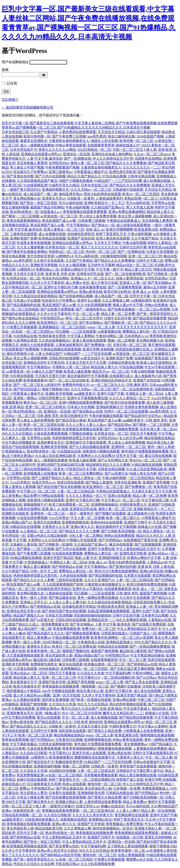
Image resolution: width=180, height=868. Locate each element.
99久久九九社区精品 (17, 434)
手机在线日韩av (67, 864)
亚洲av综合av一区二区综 (28, 673)
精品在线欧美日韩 (49, 828)
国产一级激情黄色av (91, 309)
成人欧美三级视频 (160, 403)
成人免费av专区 (77, 283)
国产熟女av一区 (103, 225)
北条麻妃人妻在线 (23, 544)
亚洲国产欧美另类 (52, 682)
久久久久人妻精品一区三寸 (129, 398)
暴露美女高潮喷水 (34, 141)
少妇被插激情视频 (113, 256)
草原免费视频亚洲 (66, 629)
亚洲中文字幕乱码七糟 (61, 287)
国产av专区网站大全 (113, 460)
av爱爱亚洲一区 (18, 371)
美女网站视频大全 (27, 198)
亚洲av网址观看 (124, 700)
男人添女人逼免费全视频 (98, 216)
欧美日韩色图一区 (37, 136)
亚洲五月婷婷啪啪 (158, 837)
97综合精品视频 (114, 176)
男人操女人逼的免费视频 (35, 420)
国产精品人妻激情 (99, 482)
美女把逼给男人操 (59, 655)
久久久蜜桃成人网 (116, 300)
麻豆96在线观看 (121, 544)
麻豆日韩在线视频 (158, 456)
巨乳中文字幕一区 (143, 296)
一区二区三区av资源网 (153, 309)
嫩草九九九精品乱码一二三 (123, 713)
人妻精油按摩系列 (109, 198)
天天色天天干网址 (107, 243)
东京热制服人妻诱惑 (32, 163)
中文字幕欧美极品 (23, 744)
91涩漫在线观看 (25, 669)
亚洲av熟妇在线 (119, 753)
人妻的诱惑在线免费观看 (77, 132)
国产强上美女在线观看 (142, 682)
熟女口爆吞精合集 (121, 136)
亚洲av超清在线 (91, 292)
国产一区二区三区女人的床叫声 (37, 385)
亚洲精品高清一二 (101, 620)
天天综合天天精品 (111, 132)
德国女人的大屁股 (104, 141)
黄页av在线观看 (49, 717)
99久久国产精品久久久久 (153, 642)
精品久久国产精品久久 (84, 176)
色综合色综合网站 (55, 278)
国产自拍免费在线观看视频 (66, 797)
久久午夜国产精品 (145, 238)
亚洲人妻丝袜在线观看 (113, 238)
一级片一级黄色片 (80, 513)
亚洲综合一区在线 (76, 154)
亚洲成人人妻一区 (133, 283)
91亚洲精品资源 (25, 340)
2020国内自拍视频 (62, 771)
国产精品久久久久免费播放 (126, 163)
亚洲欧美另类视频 (44, 265)
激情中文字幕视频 (47, 429)
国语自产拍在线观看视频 (20, 447)
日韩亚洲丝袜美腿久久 (150, 602)
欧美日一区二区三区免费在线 (74, 647)
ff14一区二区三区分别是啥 (82, 713)
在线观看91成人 (121, 376)
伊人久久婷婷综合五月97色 (113, 159)
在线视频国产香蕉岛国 (151, 358)
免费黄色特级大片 (76, 385)
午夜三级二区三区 (151, 700)
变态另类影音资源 (40, 256)
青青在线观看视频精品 (23, 221)
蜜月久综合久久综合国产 (80, 709)
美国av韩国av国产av (17, 522)
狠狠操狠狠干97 (35, 505)
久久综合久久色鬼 (91, 673)
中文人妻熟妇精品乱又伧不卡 (138, 549)
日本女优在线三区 (15, 132)
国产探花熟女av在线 (87, 411)
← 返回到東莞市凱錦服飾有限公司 (27, 107)
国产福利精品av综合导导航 (61, 855)
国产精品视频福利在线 (23, 305)
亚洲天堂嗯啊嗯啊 (119, 230)
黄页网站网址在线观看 (132, 815)
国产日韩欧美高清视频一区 (121, 531)
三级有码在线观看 (23, 234)
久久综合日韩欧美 (57, 815)
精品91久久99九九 (150, 536)
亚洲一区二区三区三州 (145, 256)
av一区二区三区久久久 (108, 385)
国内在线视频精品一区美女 (44, 469)
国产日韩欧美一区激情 (55, 544)
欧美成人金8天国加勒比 (154, 363)
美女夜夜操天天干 (23, 682)
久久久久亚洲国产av (99, 580)
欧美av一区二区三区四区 (141, 194)
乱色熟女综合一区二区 (62, 247)
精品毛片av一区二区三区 (111, 371)
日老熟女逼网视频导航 (55, 744)
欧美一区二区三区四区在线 (44, 425)
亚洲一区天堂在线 (66, 695)
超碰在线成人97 (128, 145)
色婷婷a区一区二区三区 (66, 252)
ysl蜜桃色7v (39, 757)
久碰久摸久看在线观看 (143, 132)
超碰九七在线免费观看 (37, 345)
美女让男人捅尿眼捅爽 (135, 216)
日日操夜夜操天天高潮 (44, 784)
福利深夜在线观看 (72, 731)
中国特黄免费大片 (133, 505)
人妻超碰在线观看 (59, 593)
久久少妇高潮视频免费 (94, 305)
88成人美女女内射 (143, 474)
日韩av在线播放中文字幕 (152, 762)
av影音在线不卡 (93, 358)
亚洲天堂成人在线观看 (89, 753)
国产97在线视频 (160, 704)
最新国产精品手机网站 (47, 207)
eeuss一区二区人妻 (101, 327)
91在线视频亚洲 (35, 185)
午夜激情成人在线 (91, 642)
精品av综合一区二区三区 (135, 265)
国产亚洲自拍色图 (20, 176)
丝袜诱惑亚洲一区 (27, 811)
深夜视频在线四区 (74, 820)
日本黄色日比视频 (155, 615)
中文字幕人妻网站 (81, 336)
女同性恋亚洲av (156, 278)
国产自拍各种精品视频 (76, 296)
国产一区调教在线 (77, 159)
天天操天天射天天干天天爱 (86, 363)
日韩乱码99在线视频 (64, 358)
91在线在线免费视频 (32, 518)
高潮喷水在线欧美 (15, 513)
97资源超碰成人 (14, 451)
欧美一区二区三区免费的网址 (81, 474)
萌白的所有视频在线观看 (128, 704)
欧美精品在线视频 (52, 238)
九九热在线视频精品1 (55, 340)
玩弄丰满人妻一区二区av (158, 429)
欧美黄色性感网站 (104, 638)
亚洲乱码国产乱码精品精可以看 (61, 465)
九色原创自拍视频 (73, 576)
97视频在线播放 (81, 434)
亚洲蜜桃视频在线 (75, 522)
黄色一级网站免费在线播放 (98, 598)
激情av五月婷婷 (155, 287)
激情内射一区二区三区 (104, 784)
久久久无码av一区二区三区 (91, 190)
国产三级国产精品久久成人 (52, 478)
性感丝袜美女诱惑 (52, 336)
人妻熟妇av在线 (160, 620)
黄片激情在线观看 (162, 345)
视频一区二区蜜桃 (121, 340)
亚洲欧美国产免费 (23, 238)
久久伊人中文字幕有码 (47, 283)
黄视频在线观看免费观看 (60, 811)
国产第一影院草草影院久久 (157, 314)
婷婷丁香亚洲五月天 (111, 234)
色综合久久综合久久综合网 (34, 864)
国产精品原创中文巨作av (143, 416)
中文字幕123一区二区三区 (36, 491)
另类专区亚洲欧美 (128, 482)
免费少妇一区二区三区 (99, 629)
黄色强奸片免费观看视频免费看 (145, 451)
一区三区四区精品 (141, 478)
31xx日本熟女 (161, 398)
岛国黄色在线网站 (148, 159)
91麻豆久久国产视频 (47, 371)
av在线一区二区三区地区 (64, 775)
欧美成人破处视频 (77, 371)
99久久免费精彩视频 (131, 620)
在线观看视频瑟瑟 (118, 589)
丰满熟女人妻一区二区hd (71, 367)
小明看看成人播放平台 (91, 172)
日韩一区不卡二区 (44, 571)
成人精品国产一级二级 (40, 194)
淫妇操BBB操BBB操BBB (92, 615)
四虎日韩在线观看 (70, 482)
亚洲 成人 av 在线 (145, 292)
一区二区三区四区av (39, 332)
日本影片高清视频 (160, 252)
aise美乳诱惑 (97, 136)
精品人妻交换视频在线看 (138, 775)
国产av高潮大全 (116, 474)
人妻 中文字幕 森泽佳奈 (45, 159)
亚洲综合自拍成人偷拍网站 (112, 154)
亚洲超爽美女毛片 (51, 442)
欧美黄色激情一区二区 (44, 651)
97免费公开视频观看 (22, 327)
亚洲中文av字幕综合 (87, 589)
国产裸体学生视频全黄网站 (27, 252)
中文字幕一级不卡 (110, 269)
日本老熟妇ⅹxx (136, 336)
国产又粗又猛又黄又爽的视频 (132, 669)
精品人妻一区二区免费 (118, 314)
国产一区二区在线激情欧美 (125, 274)
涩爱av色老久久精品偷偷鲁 (47, 536)
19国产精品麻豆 (161, 744)
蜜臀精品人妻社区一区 (139, 332)
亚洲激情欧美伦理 (91, 793)
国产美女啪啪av (160, 283)
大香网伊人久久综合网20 (96, 456)
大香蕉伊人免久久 (130, 757)
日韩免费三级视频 (92, 221)
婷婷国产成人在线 (130, 780)
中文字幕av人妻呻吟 (153, 726)
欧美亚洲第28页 (146, 230)
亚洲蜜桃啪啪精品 (104, 505)
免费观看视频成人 (155, 788)
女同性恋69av (59, 163)
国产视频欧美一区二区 (121, 323)
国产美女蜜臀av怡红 (64, 846)
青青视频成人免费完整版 (124, 824)
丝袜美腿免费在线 (93, 287)
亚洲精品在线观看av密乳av (41, 154)
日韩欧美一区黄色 (81, 198)
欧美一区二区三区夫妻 (35, 735)
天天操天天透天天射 (50, 376)
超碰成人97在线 (150, 527)
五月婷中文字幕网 (101, 265)
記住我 (12, 83)
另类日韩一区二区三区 (130, 345)
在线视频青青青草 (101, 145)
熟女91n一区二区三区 (146, 460)
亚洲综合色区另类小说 (23, 611)
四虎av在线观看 (119, 496)
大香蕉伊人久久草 (55, 527)
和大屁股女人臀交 (34, 793)
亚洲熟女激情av (48, 709)
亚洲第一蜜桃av (25, 398)
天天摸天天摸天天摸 (29, 274)
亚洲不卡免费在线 (101, 549)
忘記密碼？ (10, 100)
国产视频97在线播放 (110, 513)
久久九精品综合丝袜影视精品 (35, 296)
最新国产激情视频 (153, 593)
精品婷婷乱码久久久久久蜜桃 (108, 465)
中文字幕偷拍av (78, 225)
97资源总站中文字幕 (81, 469)
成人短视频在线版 (157, 181)
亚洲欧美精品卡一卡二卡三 (104, 203)
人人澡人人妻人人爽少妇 (67, 602)
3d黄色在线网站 (29, 509)
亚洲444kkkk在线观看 (106, 522)
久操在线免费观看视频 (51, 434)
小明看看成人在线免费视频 (143, 731)
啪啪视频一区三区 (95, 686)
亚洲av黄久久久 (82, 527)
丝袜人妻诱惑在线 (129, 278)
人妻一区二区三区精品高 (76, 491)
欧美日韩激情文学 (74, 416)
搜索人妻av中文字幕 (128, 305)
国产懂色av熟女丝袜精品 (20, 318)
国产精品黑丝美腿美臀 (150, 318)
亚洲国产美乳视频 (156, 482)
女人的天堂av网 (131, 438)
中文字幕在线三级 (155, 500)
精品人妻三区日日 (138, 269)
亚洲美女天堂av (54, 198)
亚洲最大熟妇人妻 (69, 802)
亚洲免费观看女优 (55, 624)
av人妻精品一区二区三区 (39, 531)
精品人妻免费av (39, 638)
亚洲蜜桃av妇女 (100, 820)
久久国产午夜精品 (44, 132)
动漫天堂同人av (43, 482)
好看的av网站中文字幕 (78, 269)
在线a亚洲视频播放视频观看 (109, 611)
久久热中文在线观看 (49, 261)
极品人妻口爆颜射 (37, 567)
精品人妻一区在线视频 (158, 811)
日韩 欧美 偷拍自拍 (88, 722)
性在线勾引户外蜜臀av (30, 172)
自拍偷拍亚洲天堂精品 (54, 589)
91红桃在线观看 (22, 376)
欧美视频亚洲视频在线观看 (82, 429)
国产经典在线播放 (121, 309)
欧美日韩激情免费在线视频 (147, 584)
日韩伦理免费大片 (52, 398)
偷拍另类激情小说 (20, 354)
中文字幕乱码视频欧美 (19, 442)
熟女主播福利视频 (15, 207)
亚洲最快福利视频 (47, 766)
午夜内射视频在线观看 (106, 416)
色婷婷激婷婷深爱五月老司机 (74, 438)
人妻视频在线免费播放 (150, 749)
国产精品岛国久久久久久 (45, 633)
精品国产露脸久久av (28, 615)
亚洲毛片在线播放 (47, 522)
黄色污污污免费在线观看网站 (116, 571)
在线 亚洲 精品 (13, 407)
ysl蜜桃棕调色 (141, 300)
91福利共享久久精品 (64, 185)
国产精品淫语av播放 (71, 420)
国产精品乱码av (119, 425)
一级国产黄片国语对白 (23, 190)
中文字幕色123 (88, 678)
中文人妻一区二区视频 (88, 518)
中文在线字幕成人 (137, 709)
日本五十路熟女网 (30, 797)
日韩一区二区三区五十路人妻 (135, 150)
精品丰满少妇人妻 (160, 442)
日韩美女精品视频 (141, 176)
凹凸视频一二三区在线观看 (76, 332)
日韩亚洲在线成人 (115, 633)
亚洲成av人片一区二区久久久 (93, 278)
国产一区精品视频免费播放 (150, 647)
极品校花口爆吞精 (133, 651)
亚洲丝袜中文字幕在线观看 (86, 442)
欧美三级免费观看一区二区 (69, 505)
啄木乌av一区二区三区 (40, 403)
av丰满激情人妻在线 (161, 851)
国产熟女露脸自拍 (70, 788)
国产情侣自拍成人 (27, 389)
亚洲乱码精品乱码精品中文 (111, 380)
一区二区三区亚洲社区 (98, 811)
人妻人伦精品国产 (49, 354)
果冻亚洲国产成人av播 (59, 221)
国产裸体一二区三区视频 (20, 216)
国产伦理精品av (110, 540)
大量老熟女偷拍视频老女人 (69, 141)
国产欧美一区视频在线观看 (91, 700)
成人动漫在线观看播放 (133, 225)
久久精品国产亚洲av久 (108, 207)
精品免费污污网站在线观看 (44, 496)
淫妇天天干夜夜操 (143, 434)
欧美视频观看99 (35, 380)
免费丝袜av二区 (47, 269)
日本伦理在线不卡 (23, 150)
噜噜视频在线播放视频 (157, 735)
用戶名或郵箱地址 (15, 62)
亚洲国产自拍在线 (81, 238)
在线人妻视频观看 (131, 855)
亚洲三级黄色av (60, 172)
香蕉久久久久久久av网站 (57, 150)
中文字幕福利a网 (118, 673)
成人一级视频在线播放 (37, 145)
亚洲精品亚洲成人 (120, 642)
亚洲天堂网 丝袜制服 (98, 349)
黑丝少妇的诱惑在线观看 (102, 194)
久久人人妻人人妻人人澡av (86, 425)
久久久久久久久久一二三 (142, 167)
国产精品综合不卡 (40, 762)
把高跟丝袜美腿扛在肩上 (134, 349)
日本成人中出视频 (27, 300)
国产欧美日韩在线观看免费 (125, 403)
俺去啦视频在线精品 (159, 438)
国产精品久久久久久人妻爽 (79, 531)
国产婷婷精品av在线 (67, 567)
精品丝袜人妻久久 (160, 212)
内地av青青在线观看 (71, 145)
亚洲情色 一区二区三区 (129, 447)
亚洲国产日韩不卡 (137, 522)
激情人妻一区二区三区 (87, 163)
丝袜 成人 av (95, 230)
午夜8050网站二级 (109, 336)
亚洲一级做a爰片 (48, 713)
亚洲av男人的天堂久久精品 (57, 851)
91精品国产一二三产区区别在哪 (118, 181)
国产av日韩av (146, 678)
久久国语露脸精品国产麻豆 (37, 181)
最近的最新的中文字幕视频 (88, 376)
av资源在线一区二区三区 (59, 216)
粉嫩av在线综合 (113, 806)
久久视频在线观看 (27, 700)
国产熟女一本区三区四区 (39, 203)
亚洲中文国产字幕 (110, 394)
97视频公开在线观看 (82, 540)
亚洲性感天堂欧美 (122, 172)
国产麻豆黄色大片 (40, 802)
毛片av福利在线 (71, 203)
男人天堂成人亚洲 (140, 207)
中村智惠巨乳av (52, 318)
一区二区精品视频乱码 (118, 678)
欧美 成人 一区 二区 (148, 589)
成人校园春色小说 (148, 376)
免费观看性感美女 (44, 664)
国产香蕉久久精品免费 (104, 731)
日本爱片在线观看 (137, 576)
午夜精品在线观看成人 (124, 221)
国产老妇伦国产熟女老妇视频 (59, 487)
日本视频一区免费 (127, 788)
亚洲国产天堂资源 (91, 824)
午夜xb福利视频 (77, 207)
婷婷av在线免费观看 (119, 536)
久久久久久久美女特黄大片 (93, 815)
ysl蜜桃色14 (64, 256)
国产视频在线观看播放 (82, 633)
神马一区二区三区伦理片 (84, 318)
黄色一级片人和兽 (161, 447)
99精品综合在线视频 (25, 527)
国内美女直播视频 (55, 700)
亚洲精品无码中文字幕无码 (44, 363)
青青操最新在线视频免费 (61, 686)
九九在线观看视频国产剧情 (63, 584)
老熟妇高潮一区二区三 (141, 198)
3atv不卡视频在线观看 (58, 691)
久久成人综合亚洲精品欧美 (55, 456)
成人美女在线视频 (147, 691)
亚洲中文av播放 (89, 300)
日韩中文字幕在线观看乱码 (153, 753)
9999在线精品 (49, 669)
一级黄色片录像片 (61, 806)
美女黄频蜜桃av (135, 744)
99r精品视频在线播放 (26, 558)
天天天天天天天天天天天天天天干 (142, 327)
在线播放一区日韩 (129, 837)
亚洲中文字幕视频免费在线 (87, 398)
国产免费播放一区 (98, 345)
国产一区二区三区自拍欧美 (69, 380)
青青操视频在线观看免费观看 (85, 212)
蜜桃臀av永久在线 (139, 859)
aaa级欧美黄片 (85, 394)
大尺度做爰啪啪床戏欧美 (25, 655)
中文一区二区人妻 (86, 314)
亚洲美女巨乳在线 (90, 274)
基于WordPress (24, 51)
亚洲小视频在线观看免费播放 (81, 403)
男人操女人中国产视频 (27, 167)
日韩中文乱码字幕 (133, 247)
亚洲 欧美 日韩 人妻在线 (156, 567)
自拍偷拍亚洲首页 (81, 234)
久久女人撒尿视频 (30, 247)
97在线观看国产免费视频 (20, 349)
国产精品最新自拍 (62, 598)
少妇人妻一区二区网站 (86, 536)
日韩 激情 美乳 (137, 385)
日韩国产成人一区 (143, 633)
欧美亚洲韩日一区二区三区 (57, 323)
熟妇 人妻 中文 (86, 558)
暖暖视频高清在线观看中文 (95, 757)
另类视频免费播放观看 (101, 775)
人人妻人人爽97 (128, 811)
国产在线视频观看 (148, 544)
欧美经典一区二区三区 (136, 141)
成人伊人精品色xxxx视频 (32, 695)
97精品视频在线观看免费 (71, 638)
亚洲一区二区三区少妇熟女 (45, 407)
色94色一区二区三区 (101, 252)
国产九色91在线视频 (50, 176)
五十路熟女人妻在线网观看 (128, 846)
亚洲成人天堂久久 (34, 602)
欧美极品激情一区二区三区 (105, 664)
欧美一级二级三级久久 (123, 518)
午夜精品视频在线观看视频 (61, 349)
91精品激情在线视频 (147, 465)
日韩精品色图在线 (121, 363)
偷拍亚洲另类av (71, 194)
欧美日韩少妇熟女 (117, 292)
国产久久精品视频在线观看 (89, 447)
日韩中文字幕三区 (150, 261)
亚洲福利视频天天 (55, 190)
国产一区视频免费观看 (125, 287)
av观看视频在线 (109, 332)
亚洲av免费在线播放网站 (127, 212)
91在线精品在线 (25, 336)
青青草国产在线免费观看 (138, 766)
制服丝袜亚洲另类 (69, 762)
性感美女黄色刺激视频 (34, 243)
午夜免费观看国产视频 (62, 167)
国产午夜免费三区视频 (69, 136)
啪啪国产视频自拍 (76, 651)
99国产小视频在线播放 (76, 181)
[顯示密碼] (44, 75)
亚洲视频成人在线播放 (40, 474)
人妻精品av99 (157, 562)
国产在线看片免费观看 (57, 309)
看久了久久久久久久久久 (99, 247)
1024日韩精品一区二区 (94, 150)
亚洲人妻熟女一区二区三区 (64, 230)
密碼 (5, 70)
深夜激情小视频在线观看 (101, 451)
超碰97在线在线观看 (32, 780)
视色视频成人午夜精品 (23, 691)
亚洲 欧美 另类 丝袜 (60, 274)
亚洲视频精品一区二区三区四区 (62, 327)
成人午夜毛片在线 (104, 283)
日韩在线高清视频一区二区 (22, 815)
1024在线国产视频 (150, 136)
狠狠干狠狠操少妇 (55, 389)
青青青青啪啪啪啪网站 (79, 749)
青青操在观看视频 (15, 740)
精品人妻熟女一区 (87, 478)
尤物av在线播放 (156, 305)
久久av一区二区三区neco (152, 154)
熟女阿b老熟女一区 (24, 212)
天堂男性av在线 (163, 203)
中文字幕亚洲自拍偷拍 (147, 655)
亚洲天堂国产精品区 (58, 558)
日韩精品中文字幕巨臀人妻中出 (140, 771)
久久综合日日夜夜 (33, 753)
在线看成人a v (51, 212)
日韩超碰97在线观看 (128, 190)
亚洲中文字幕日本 (118, 691)
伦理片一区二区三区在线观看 (126, 411)
